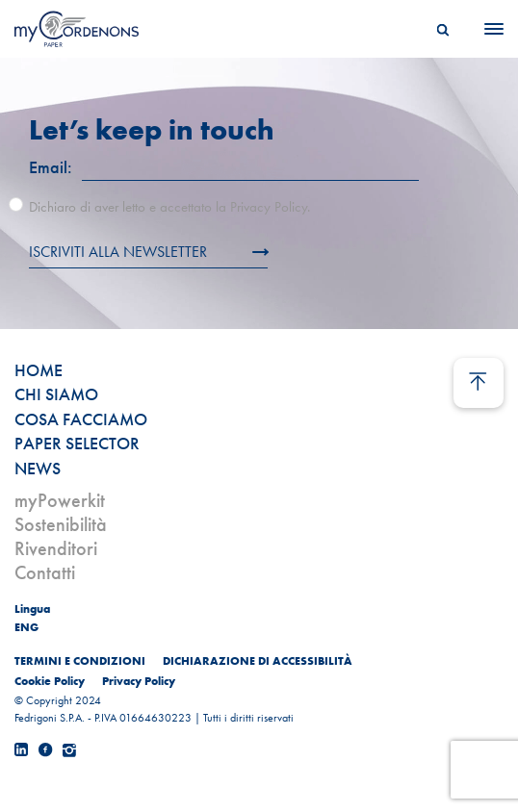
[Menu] (488, 29)
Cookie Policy (50, 681)
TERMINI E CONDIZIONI (80, 661)
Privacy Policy (139, 681)
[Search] (443, 29)
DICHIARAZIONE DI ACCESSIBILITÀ (258, 661)
